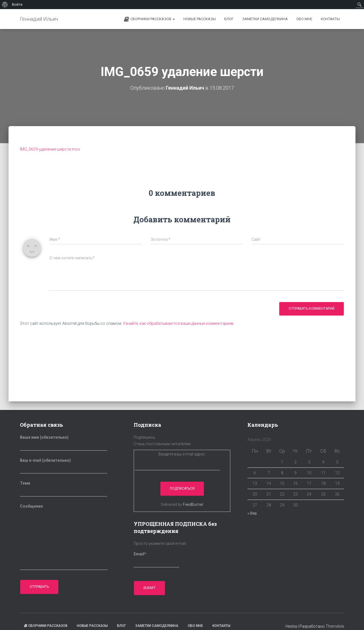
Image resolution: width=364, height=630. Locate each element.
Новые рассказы (200, 19)
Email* (156, 560)
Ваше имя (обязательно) (64, 443)
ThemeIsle (335, 626)
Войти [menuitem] (17, 4)
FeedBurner (193, 504)
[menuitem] (5, 5)
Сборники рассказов (149, 19)
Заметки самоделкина (265, 19)
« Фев (252, 513)
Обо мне (304, 19)
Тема (64, 489)
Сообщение (64, 537)
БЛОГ (229, 19)
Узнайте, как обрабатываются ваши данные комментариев (178, 323)
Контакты (330, 19)
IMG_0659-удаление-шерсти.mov (50, 149)
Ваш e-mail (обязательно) (64, 466)
